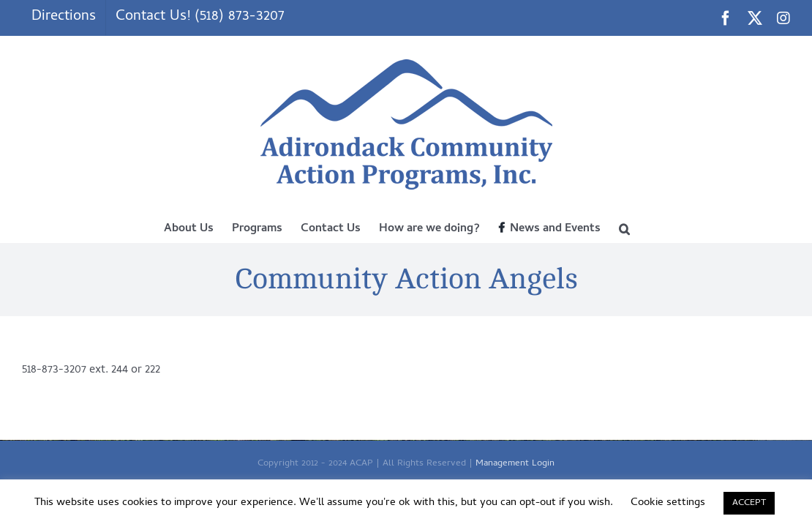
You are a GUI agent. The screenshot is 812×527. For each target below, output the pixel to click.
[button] (676, 228)
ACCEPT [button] (749, 503)
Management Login (515, 464)
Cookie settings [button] (668, 503)
